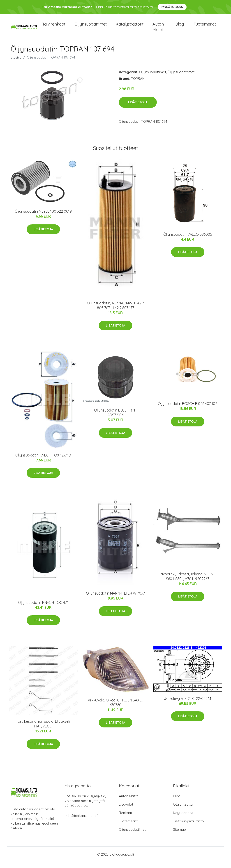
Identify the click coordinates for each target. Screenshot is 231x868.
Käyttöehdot (183, 819)
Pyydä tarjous (172, 7)
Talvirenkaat (54, 27)
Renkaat (125, 819)
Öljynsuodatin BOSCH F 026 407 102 (188, 409)
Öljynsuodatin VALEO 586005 (188, 240)
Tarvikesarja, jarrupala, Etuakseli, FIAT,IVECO (43, 730)
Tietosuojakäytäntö (188, 827)
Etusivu (16, 63)
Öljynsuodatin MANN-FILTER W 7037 (115, 599)
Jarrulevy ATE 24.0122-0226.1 (188, 704)
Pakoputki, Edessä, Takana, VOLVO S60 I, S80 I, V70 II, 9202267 (188, 582)
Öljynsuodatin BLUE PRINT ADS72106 (115, 418)
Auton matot (158, 30)
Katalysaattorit (130, 27)
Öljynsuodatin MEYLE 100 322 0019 (43, 217)
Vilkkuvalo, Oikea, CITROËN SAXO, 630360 (115, 708)
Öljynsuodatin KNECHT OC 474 (43, 608)
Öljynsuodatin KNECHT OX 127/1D (43, 461)
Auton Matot (129, 802)
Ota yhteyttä (183, 810)
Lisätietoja (138, 108)
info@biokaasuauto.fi (82, 822)
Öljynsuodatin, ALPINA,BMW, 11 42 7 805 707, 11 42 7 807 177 (115, 311)
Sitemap (179, 835)
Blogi (180, 27)
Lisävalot (126, 810)
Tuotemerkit (205, 27)
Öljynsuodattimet (91, 27)
